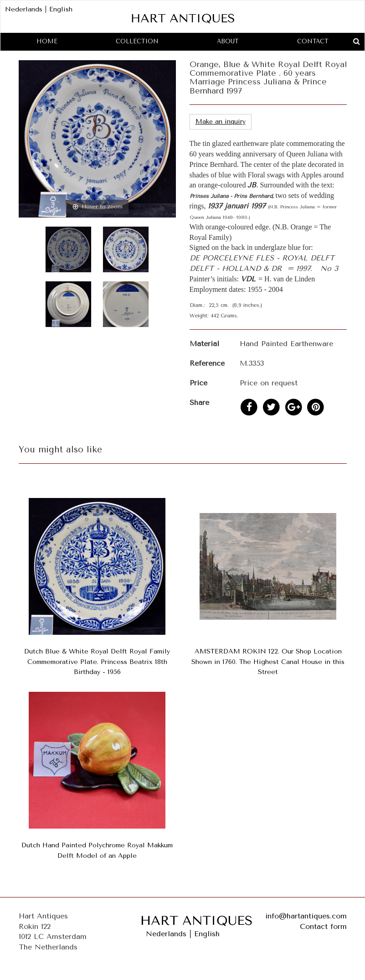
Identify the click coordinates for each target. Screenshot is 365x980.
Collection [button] (137, 41)
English (61, 9)
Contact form (323, 926)
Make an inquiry (221, 122)
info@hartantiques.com (306, 916)
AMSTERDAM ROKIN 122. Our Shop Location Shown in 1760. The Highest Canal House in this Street (268, 662)
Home (47, 41)
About (228, 41)
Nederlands (24, 9)
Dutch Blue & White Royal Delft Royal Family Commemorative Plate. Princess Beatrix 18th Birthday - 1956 (97, 662)
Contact (313, 41)
